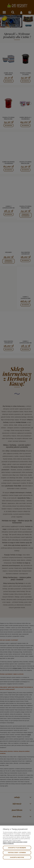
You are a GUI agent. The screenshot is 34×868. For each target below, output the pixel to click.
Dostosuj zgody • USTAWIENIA (17, 853)
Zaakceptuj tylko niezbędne (17, 848)
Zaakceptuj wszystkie (17, 857)
